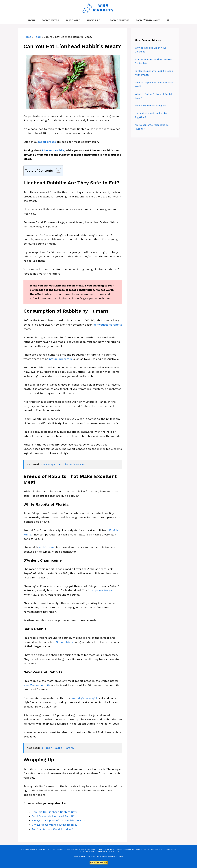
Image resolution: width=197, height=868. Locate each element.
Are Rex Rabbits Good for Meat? (52, 829)
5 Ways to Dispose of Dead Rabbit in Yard (58, 820)
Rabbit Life (97, 20)
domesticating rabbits (108, 325)
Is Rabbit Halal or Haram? (58, 748)
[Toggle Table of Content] (57, 170)
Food (37, 37)
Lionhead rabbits (53, 150)
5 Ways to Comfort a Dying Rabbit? (54, 825)
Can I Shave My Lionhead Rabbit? (53, 816)
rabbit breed (47, 547)
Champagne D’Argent (101, 590)
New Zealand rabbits (37, 685)
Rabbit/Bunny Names (148, 20)
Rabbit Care (73, 20)
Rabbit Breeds (50, 20)
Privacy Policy (108, 857)
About (31, 20)
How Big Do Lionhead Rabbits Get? (54, 812)
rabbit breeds (47, 142)
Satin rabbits (65, 642)
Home (27, 37)
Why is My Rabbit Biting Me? (151, 106)
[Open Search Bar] (168, 20)
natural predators (61, 359)
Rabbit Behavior (120, 20)
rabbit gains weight (85, 698)
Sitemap (119, 857)
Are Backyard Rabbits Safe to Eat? (63, 464)
